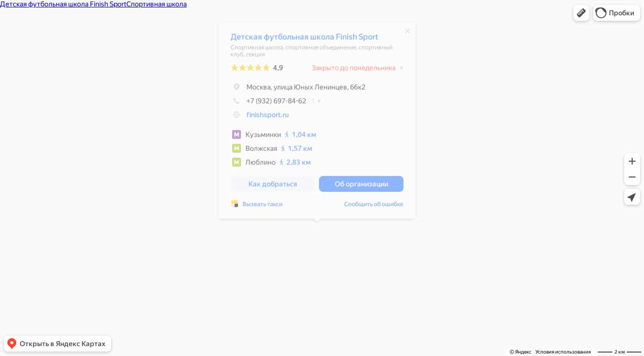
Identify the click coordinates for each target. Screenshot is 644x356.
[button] (581, 13)
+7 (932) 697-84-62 (268, 103)
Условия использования (563, 352)
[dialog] (317, 123)
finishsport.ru (268, 117)
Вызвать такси (262, 207)
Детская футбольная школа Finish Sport (304, 39)
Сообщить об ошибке (374, 207)
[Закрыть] (407, 34)
